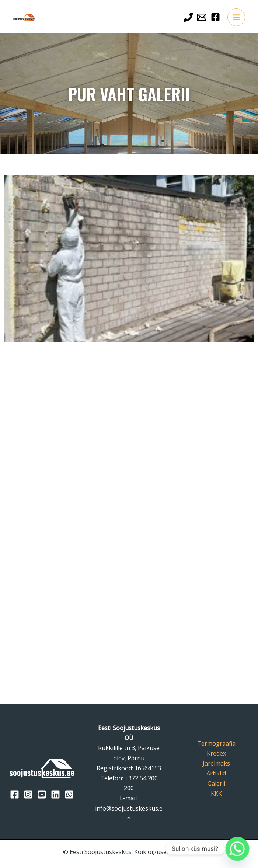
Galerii (216, 784)
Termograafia (216, 743)
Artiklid (216, 773)
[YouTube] (42, 794)
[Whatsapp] (237, 849)
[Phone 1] (188, 17)
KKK (216, 794)
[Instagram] (28, 794)
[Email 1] (202, 17)
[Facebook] (215, 17)
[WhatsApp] (69, 794)
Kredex (216, 753)
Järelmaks (216, 763)
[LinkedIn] (55, 794)
